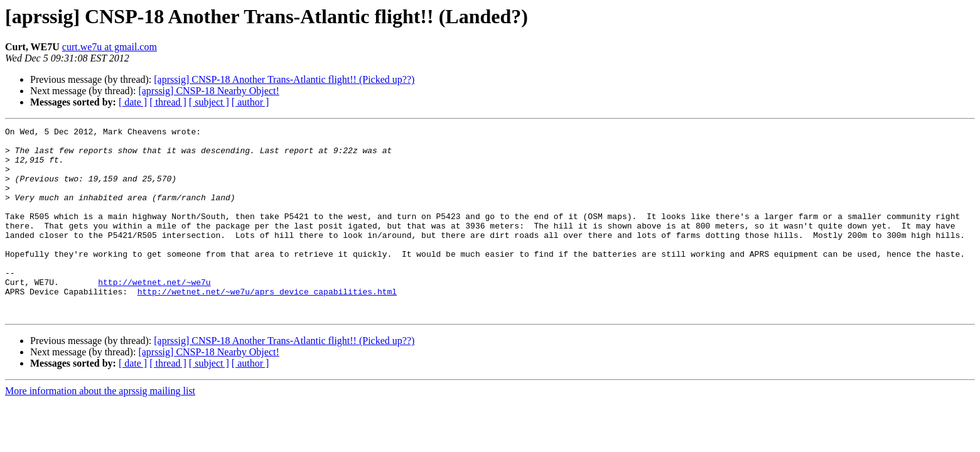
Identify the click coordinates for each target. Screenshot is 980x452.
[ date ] (133, 102)
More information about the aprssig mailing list (100, 428)
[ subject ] (209, 102)
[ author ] (250, 102)
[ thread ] (168, 102)
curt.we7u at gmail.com (110, 47)
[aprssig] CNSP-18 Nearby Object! (208, 91)
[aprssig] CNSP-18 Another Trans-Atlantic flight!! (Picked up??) (284, 79)
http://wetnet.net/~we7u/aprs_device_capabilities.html (267, 325)
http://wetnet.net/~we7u (154, 314)
